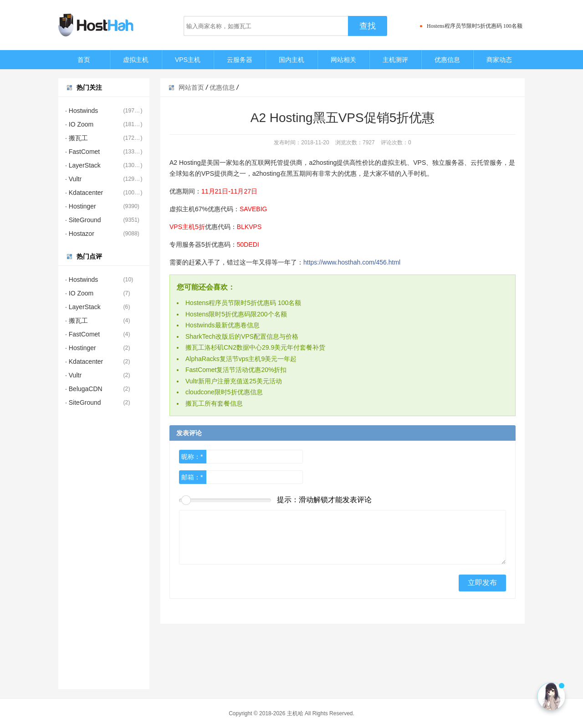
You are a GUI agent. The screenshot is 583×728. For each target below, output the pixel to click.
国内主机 (291, 60)
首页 (84, 60)
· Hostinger (81, 206)
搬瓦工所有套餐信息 (214, 403)
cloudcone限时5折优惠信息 (224, 392)
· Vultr (73, 179)
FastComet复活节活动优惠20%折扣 (236, 370)
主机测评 (395, 60)
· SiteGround (83, 220)
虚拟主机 (136, 60)
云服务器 (240, 60)
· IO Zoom (79, 124)
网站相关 (343, 60)
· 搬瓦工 (77, 138)
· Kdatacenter (84, 193)
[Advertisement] (104, 553)
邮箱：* (192, 477)
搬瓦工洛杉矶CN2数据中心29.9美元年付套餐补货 (255, 347)
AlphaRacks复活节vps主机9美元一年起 (241, 359)
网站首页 (191, 87)
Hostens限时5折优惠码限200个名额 (236, 314)
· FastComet (82, 152)
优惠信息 (447, 60)
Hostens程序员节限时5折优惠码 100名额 (475, 26)
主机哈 (295, 713)
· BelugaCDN (84, 389)
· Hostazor (80, 234)
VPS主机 (188, 60)
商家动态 (499, 60)
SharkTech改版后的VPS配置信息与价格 (242, 336)
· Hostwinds (82, 111)
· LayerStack (83, 165)
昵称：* (192, 457)
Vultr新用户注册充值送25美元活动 (234, 381)
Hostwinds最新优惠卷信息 (222, 325)
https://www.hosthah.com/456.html (352, 262)
